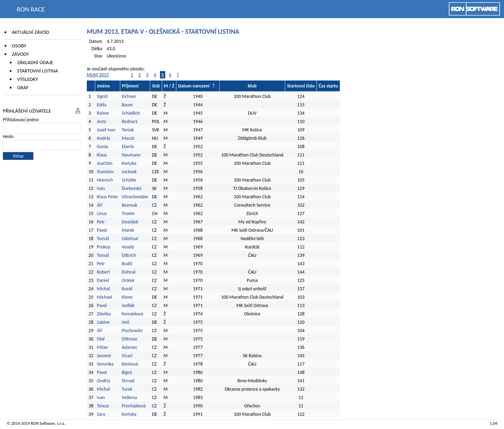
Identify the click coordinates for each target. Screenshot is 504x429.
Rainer (103, 113)
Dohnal (128, 272)
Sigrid (102, 96)
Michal (103, 289)
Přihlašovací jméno (21, 120)
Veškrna (129, 397)
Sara (101, 414)
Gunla (103, 147)
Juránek (129, 172)
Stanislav (105, 172)
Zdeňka (104, 314)
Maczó (128, 138)
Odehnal (130, 239)
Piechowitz (132, 331)
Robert (103, 272)
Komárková (132, 314)
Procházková (134, 406)
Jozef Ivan (106, 130)
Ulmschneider (135, 197)
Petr (101, 222)
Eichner (129, 96)
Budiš (127, 264)
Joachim (105, 163)
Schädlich (131, 113)
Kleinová (130, 364)
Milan (102, 347)
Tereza (103, 406)
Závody (20, 54)
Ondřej (104, 381)
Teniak (128, 130)
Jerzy (102, 121)
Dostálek (130, 222)
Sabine (103, 322)
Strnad (128, 381)
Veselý (128, 247)
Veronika (105, 364)
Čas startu (328, 86)
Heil (125, 322)
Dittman (129, 339)
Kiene (128, 297)
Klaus (102, 155)
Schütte (129, 180)
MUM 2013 (98, 75)
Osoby (19, 46)
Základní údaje (35, 62)
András (104, 138)
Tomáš (103, 239)
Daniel (103, 280)
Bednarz (129, 121)
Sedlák (128, 305)
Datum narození (194, 86)
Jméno (103, 86)
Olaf (101, 339)
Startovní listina (38, 71)
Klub (252, 86)
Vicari (127, 356)
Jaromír (104, 356)
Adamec (129, 347)
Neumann (131, 155)
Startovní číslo (301, 86)
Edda (102, 105)
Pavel (102, 230)
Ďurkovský (132, 188)
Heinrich (105, 180)
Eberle (128, 147)
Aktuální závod (30, 32)
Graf (23, 87)
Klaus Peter (108, 197)
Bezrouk (129, 205)
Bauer (127, 105)
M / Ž (169, 86)
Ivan (101, 188)
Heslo (8, 136)
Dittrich (129, 255)
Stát (156, 86)
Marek (128, 230)
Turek (127, 389)
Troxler (128, 213)
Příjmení (130, 86)
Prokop (104, 247)
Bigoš (127, 372)
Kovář (127, 289)
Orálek (128, 280)
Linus (102, 213)
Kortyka (129, 163)
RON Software (43, 423)
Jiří (100, 205)
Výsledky (28, 79)
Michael (105, 297)
